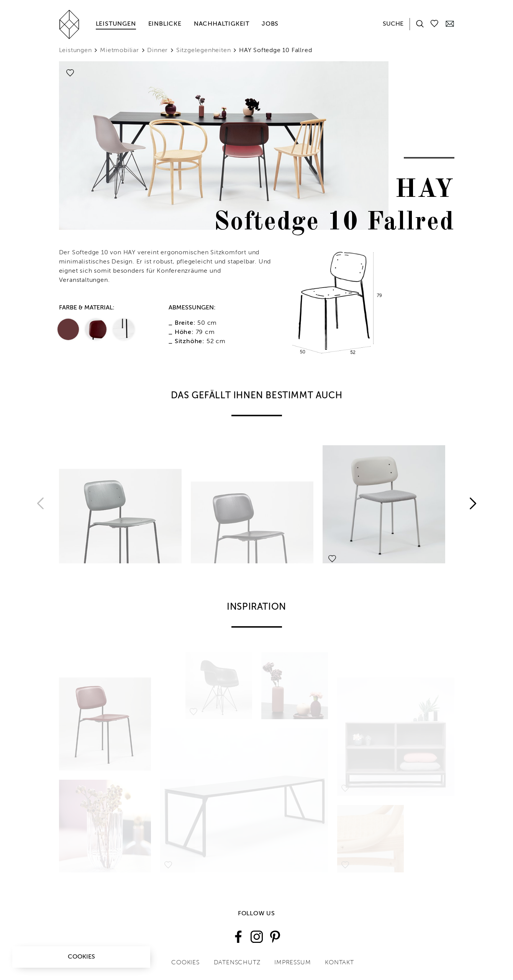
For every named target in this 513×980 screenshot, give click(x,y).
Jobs (270, 24)
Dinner (157, 51)
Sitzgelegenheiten (204, 51)
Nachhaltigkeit (222, 24)
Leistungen (116, 24)
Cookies (81, 957)
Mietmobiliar (120, 51)
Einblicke (165, 24)
